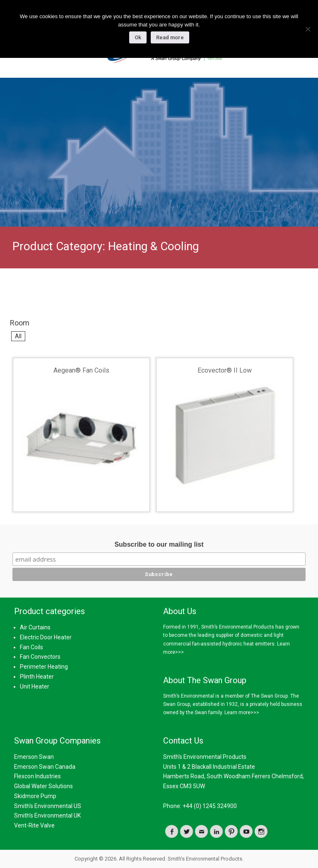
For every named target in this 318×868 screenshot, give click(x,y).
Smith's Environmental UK (47, 815)
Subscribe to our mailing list (159, 544)
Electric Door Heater (46, 637)
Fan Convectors (40, 657)
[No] (308, 29)
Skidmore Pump (35, 796)
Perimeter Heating (44, 667)
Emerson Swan (34, 757)
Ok (138, 37)
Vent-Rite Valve (34, 825)
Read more (170, 37)
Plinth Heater (37, 677)
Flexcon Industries (37, 776)
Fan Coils (31, 647)
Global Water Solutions (43, 786)
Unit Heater (35, 686)
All (18, 336)
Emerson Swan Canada (45, 767)
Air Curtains (35, 627)
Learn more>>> (242, 713)
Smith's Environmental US (48, 806)
